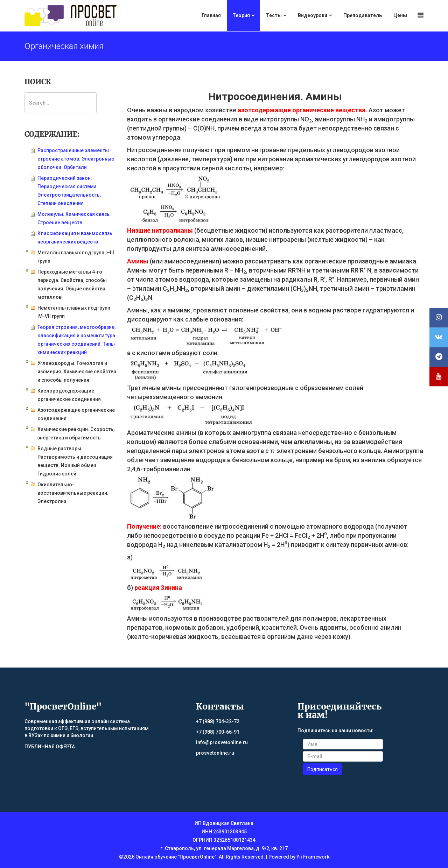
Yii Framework (313, 857)
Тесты (274, 15)
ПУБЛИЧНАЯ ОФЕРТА (50, 747)
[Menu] (421, 15)
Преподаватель (363, 15)
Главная (211, 15)
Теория (241, 15)
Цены (400, 15)
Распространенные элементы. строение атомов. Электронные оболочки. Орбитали (76, 159)
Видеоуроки (313, 15)
